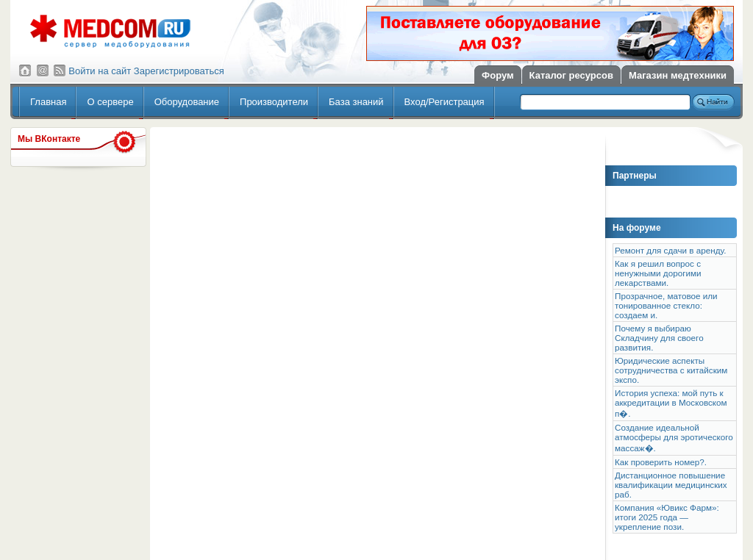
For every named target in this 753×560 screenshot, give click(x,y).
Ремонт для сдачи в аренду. (671, 250)
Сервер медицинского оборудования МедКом (110, 31)
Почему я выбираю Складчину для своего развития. (659, 338)
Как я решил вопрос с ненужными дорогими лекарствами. (658, 273)
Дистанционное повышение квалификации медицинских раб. (671, 485)
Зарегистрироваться (179, 71)
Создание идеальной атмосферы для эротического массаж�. (674, 438)
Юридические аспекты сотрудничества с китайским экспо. (671, 370)
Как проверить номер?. (661, 462)
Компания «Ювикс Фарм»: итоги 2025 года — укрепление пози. (667, 517)
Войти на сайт (100, 71)
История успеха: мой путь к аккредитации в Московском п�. (671, 403)
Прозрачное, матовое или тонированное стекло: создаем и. (666, 305)
